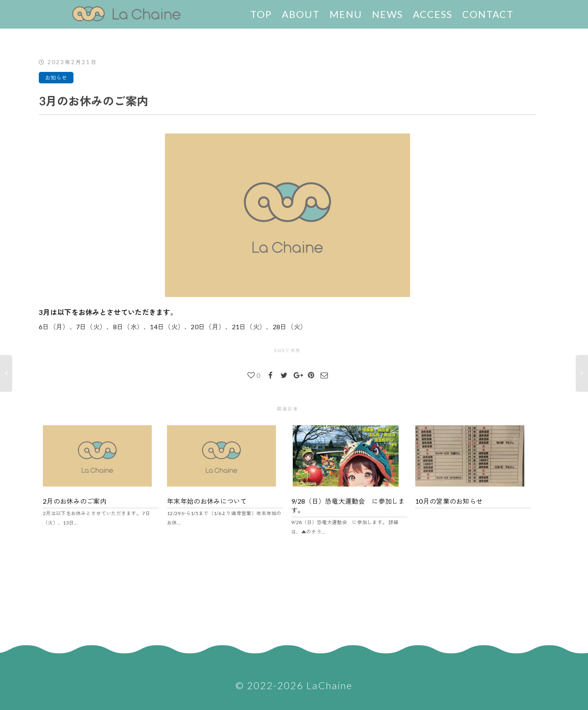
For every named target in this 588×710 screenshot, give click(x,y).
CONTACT (488, 14)
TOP (261, 14)
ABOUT (301, 14)
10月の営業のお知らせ (449, 501)
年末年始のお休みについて (207, 501)
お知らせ (56, 78)
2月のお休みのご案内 (75, 501)
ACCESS (433, 14)
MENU (346, 14)
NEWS (388, 14)
